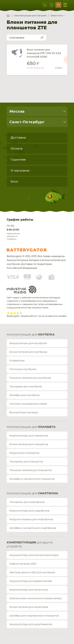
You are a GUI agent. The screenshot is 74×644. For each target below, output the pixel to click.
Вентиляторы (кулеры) (24, 412)
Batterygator (34, 250)
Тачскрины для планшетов (26, 462)
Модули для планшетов (24, 453)
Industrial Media (22, 290)
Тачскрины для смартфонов (27, 502)
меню (65, 5)
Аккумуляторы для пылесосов (29, 590)
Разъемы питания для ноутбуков (30, 378)
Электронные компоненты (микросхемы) (36, 598)
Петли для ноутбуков (23, 369)
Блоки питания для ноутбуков (28, 352)
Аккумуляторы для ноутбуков (28, 343)
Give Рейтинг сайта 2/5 (11, 313)
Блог (15, 182)
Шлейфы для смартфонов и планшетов (34, 616)
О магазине (20, 171)
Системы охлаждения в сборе (28, 404)
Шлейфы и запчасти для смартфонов (33, 528)
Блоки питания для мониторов (29, 607)
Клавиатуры (17, 361)
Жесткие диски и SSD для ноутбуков (32, 572)
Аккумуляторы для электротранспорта (34, 555)
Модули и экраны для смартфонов (31, 519)
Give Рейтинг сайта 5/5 (21, 313)
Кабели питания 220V (23, 564)
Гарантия (18, 160)
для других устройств (30, 545)
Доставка (18, 138)
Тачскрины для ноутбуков (26, 387)
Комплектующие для (31, 335)
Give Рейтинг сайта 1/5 (8, 313)
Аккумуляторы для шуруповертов (31, 624)
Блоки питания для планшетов (29, 444)
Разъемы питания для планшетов (31, 470)
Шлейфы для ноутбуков (24, 395)
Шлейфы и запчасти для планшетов (32, 479)
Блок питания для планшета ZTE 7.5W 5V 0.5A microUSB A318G (44, 53)
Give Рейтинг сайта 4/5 (18, 313)
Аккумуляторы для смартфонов (29, 511)
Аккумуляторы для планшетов (29, 436)
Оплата (17, 149)
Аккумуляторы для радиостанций (31, 581)
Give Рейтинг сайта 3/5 (15, 313)
